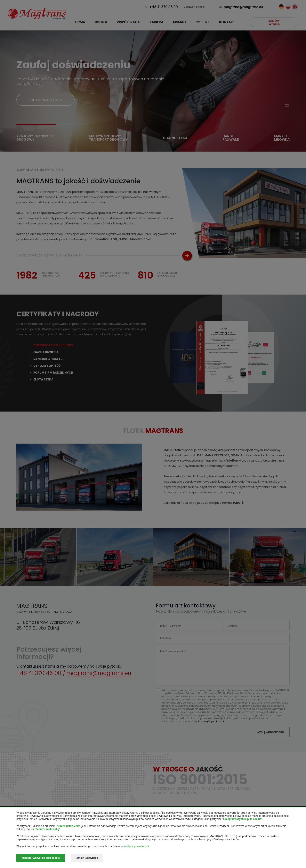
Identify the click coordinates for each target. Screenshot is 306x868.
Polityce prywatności (136, 846)
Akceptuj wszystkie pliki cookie (41, 858)
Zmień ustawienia (87, 858)
